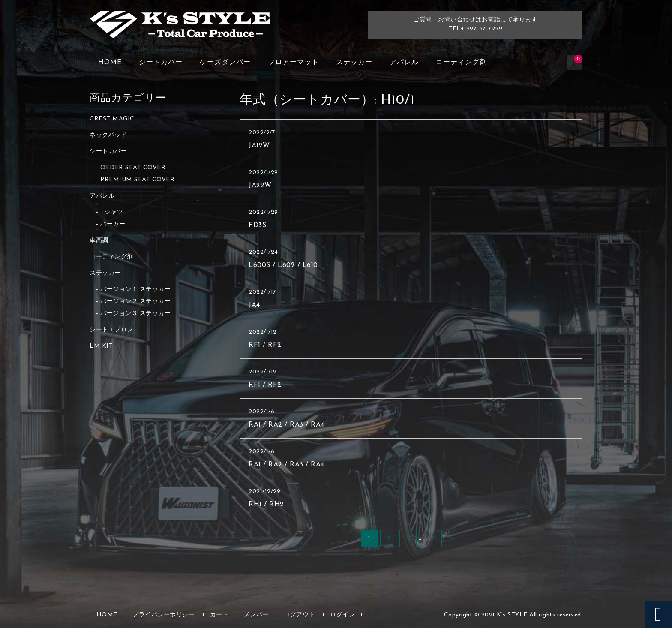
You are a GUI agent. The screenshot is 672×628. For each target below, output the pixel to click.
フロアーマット (293, 63)
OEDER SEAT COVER (133, 168)
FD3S (257, 225)
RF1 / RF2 (265, 345)
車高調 (99, 241)
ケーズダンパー (225, 63)
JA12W (259, 146)
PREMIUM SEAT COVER (137, 180)
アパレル (404, 63)
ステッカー (354, 63)
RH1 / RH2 (266, 505)
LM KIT (101, 346)
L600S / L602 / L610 (283, 265)
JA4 (254, 305)
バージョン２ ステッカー (135, 302)
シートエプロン (111, 330)
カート (219, 615)
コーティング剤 (461, 63)
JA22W (260, 186)
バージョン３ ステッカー (135, 314)
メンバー (256, 615)
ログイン (342, 615)
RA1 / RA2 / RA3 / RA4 (286, 425)
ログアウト (299, 615)
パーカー (113, 224)
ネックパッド (108, 135)
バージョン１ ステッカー (135, 290)
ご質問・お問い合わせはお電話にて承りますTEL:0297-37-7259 (475, 24)
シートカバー (161, 63)
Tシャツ (112, 212)
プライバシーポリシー (163, 615)
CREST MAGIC (112, 119)
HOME (110, 63)
